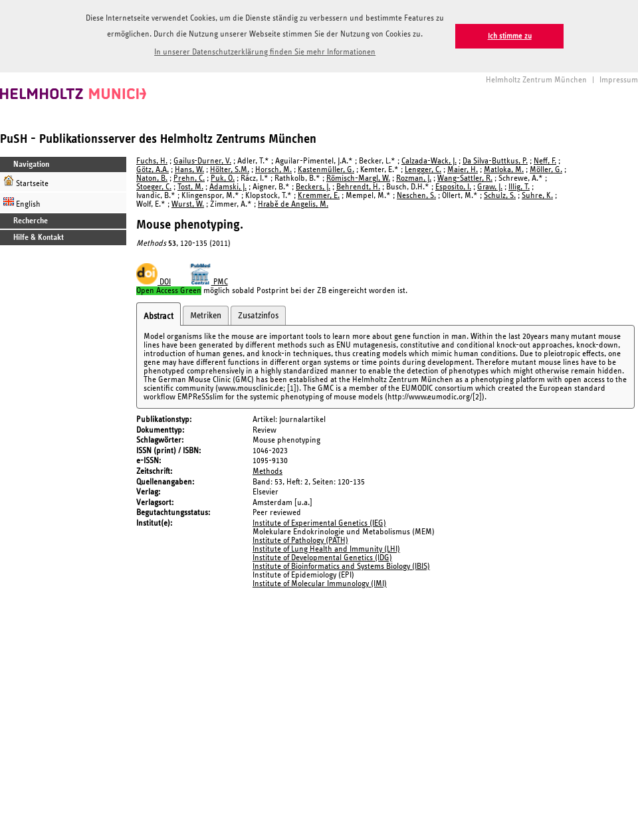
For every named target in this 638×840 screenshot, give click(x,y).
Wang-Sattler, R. (465, 178)
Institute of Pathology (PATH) (300, 541)
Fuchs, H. (152, 161)
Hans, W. (189, 170)
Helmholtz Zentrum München (536, 80)
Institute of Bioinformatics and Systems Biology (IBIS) (341, 567)
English (22, 202)
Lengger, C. (423, 170)
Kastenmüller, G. (326, 170)
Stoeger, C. (154, 187)
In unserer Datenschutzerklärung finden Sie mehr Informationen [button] (265, 52)
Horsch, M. (273, 170)
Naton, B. (152, 178)
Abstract (159, 316)
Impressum (619, 80)
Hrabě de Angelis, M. (293, 204)
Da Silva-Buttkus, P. (495, 161)
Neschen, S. (416, 196)
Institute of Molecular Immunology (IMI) (320, 584)
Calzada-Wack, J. (429, 161)
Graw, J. (490, 187)
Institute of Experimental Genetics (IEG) (319, 523)
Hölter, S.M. (230, 170)
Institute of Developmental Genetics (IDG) (322, 558)
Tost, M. (190, 187)
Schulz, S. (500, 196)
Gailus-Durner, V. (202, 161)
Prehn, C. (189, 178)
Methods (267, 472)
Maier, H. (463, 170)
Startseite (26, 182)
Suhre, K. (537, 196)
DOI (154, 282)
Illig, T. (519, 187)
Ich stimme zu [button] (510, 36)
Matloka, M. (504, 170)
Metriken (206, 316)
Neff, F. (545, 161)
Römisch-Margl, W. (358, 178)
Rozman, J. (414, 178)
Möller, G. (546, 170)
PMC (209, 282)
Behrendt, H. (358, 187)
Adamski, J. (228, 187)
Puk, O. (223, 178)
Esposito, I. (453, 187)
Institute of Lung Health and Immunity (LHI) (326, 549)
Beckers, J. (313, 187)
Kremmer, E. (319, 196)
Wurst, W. (188, 204)
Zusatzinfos (258, 316)
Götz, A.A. (153, 170)
